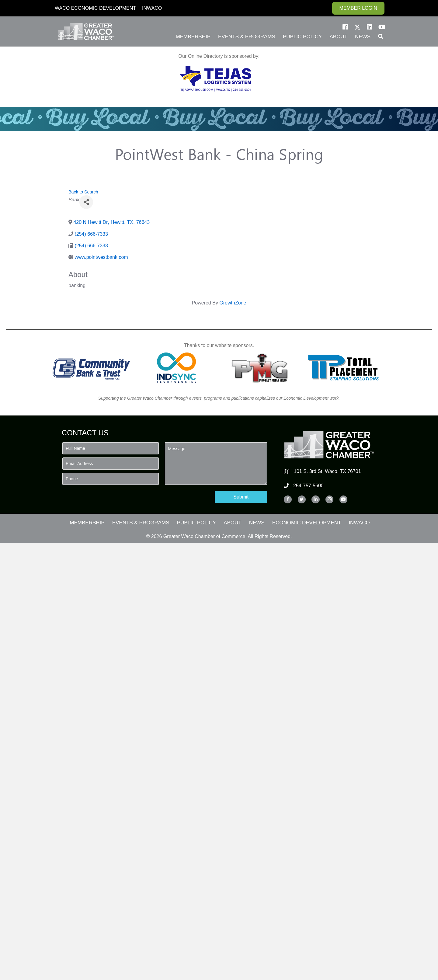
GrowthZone (233, 303)
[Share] (86, 202)
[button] (345, 27)
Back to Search (83, 192)
